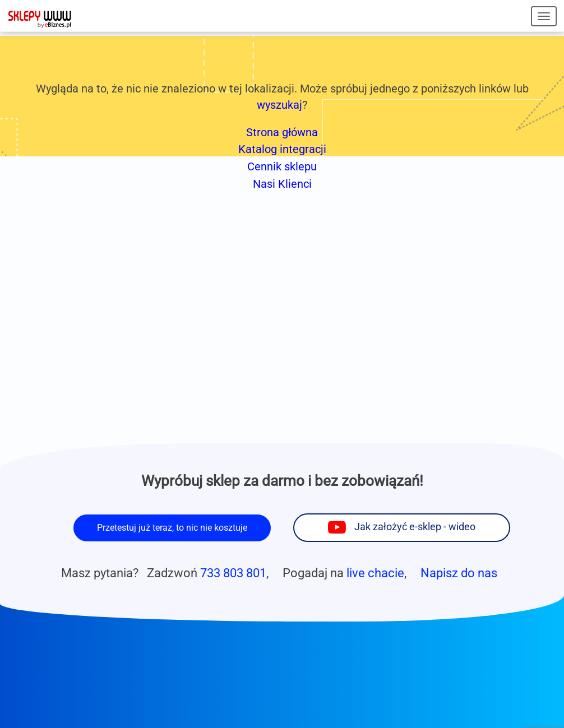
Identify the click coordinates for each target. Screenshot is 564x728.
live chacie (375, 573)
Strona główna (282, 132)
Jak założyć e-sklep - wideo (415, 527)
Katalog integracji (282, 149)
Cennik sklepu (282, 166)
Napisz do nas (459, 573)
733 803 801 (233, 573)
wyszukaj (279, 105)
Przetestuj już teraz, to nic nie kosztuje (172, 528)
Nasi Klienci (282, 184)
